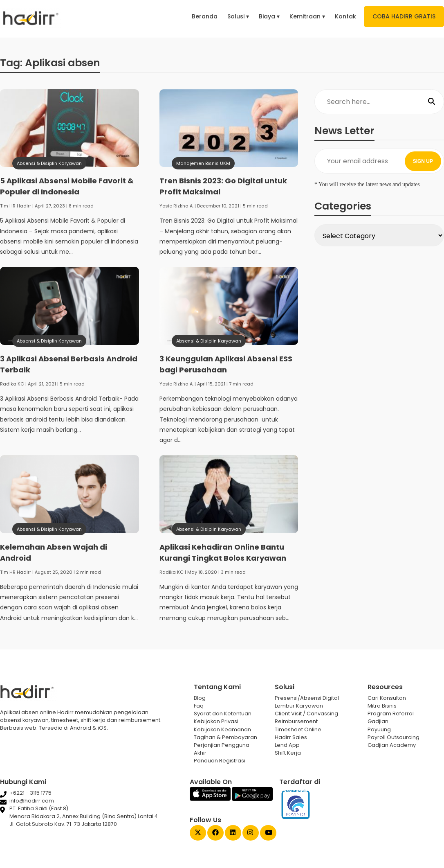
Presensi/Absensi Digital (307, 698)
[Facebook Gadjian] (215, 833)
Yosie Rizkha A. (176, 206)
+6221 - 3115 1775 (30, 793)
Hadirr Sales (291, 737)
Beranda (205, 16)
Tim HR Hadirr (16, 206)
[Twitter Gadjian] (198, 833)
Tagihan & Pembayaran (225, 737)
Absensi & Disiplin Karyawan (49, 163)
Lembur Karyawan (299, 706)
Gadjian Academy (392, 745)
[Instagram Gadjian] (251, 833)
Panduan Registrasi (220, 761)
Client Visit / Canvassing (306, 714)
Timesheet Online (298, 729)
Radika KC (12, 384)
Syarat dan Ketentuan (223, 714)
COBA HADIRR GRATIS (404, 16)
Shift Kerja (288, 753)
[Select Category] (379, 235)
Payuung (379, 729)
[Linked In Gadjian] (233, 833)
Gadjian (378, 721)
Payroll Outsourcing (394, 737)
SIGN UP (423, 161)
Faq (199, 706)
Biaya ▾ (269, 16)
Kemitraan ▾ (307, 16)
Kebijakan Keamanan (222, 729)
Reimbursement (296, 721)
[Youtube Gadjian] (268, 833)
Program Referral (391, 714)
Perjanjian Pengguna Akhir (222, 749)
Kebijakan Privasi (216, 721)
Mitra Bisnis (382, 706)
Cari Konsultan (387, 698)
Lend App (287, 745)
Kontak (345, 16)
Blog (200, 698)
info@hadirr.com (32, 801)
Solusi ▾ (238, 16)
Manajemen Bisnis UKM (203, 163)
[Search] (432, 102)
